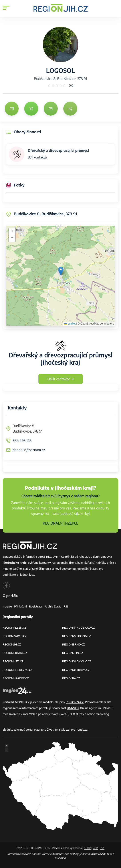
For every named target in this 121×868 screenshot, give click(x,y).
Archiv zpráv (53, 606)
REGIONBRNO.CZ (73, 644)
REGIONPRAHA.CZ (15, 653)
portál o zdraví (35, 730)
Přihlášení (20, 606)
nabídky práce (105, 563)
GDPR (87, 848)
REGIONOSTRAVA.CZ (76, 670)
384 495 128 (22, 441)
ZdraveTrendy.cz (77, 730)
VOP (95, 848)
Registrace (36, 606)
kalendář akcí (86, 563)
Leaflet (70, 324)
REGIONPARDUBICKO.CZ (78, 627)
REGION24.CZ (71, 678)
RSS (66, 606)
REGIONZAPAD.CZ (15, 636)
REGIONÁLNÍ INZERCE (61, 523)
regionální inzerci (87, 569)
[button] (61, 271)
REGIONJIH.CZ (12, 644)
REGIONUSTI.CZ (13, 661)
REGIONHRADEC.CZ (16, 678)
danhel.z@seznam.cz (29, 450)
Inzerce (7, 606)
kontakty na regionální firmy (58, 563)
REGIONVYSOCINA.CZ (76, 636)
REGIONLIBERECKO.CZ (18, 670)
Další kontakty (60, 379)
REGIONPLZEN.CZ (15, 627)
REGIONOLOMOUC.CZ (77, 661)
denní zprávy (101, 557)
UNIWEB (73, 708)
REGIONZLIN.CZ (73, 653)
